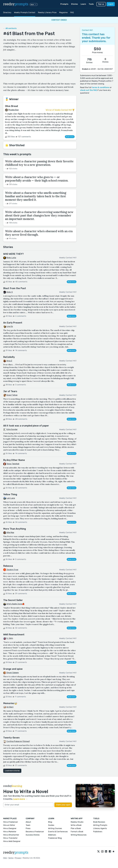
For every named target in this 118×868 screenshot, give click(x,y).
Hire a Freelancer (11, 822)
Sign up (101, 4)
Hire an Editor (9, 825)
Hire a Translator (10, 838)
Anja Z (9, 361)
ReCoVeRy (9, 357)
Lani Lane (11, 498)
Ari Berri (10, 707)
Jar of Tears (10, 391)
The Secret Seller (13, 600)
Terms (11, 858)
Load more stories (12, 771)
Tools (91, 4)
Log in (111, 4)
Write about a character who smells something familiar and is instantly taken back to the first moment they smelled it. (36, 196)
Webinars (52, 835)
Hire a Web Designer (12, 841)
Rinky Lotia (11, 258)
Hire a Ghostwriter (11, 835)
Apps (34, 4)
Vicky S (10, 292)
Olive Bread (11, 106)
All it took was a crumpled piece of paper (26, 426)
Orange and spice (13, 669)
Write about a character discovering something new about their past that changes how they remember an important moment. (39, 215)
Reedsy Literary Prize (47, 12)
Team (28, 825)
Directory (7, 12)
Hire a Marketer (10, 832)
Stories (74, 4)
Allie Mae (10, 533)
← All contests (10, 28)
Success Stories (33, 835)
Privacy (18, 858)
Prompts (64, 4)
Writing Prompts (100, 825)
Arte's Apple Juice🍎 (15, 604)
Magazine (63, 12)
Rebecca (8, 566)
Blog (50, 822)
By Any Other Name (14, 460)
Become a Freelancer (35, 832)
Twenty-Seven (11, 738)
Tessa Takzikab (13, 464)
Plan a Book (76, 828)
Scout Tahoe (12, 395)
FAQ (72, 12)
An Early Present (13, 323)
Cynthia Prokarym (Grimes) (18, 741)
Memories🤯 (10, 703)
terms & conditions (101, 87)
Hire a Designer (10, 828)
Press (28, 828)
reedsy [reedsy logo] (16, 4)
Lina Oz (10, 326)
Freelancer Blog (55, 838)
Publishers (98, 832)
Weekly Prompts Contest (25, 12)
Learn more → (20, 799)
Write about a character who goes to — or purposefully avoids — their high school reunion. (37, 179)
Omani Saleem (13, 673)
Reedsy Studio (77, 822)
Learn (83, 4)
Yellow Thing (10, 494)
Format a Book (77, 832)
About (28, 822)
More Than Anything (15, 529)
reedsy (16, 852)
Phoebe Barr (14, 110)
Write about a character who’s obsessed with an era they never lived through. (39, 233)
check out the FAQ (88, 90)
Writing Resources (79, 835)
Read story (70, 137)
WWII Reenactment (14, 635)
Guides (51, 825)
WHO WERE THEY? (13, 254)
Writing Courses (55, 828)
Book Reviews (99, 822)
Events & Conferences (58, 832)
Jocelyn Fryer (12, 570)
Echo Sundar (12, 429)
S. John (10, 638)
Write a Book (76, 825)
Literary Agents (100, 828)
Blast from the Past (15, 288)
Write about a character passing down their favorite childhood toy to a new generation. (39, 163)
